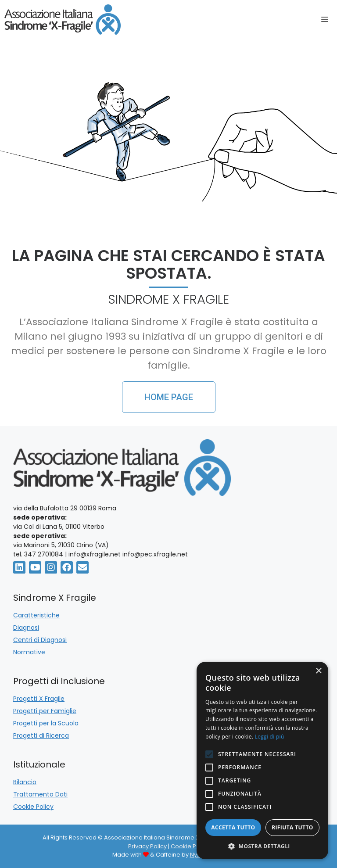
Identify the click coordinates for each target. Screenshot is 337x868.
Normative (29, 652)
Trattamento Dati (40, 794)
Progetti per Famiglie (45, 711)
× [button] (318, 671)
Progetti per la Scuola (46, 723)
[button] (262, 846)
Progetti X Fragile (39, 699)
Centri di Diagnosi (40, 640)
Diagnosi (26, 628)
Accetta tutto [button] (233, 827)
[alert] (262, 760)
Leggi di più (270, 737)
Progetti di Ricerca (41, 735)
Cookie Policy (33, 807)
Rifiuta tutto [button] (292, 827)
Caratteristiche (36, 615)
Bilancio (25, 782)
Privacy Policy (147, 846)
